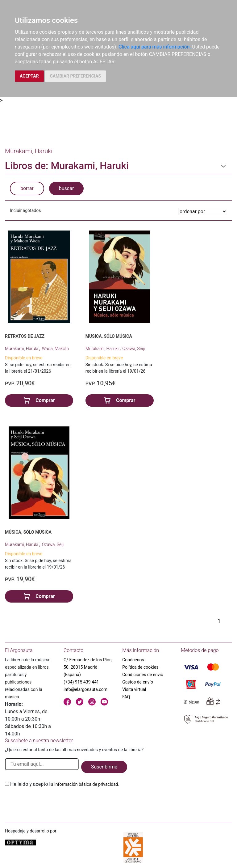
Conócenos (133, 660)
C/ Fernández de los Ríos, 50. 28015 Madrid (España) (88, 667)
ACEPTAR (29, 76)
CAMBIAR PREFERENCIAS (75, 76)
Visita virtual (134, 689)
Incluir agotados (25, 210)
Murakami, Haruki (22, 349)
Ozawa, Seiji (134, 349)
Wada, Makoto (56, 349)
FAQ (126, 697)
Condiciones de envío (143, 675)
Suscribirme (104, 767)
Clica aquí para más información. (155, 47)
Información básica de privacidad (86, 784)
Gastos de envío (138, 682)
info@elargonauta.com (85, 689)
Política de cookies (140, 667)
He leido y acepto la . (65, 784)
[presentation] (52, 802)
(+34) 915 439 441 (81, 682)
